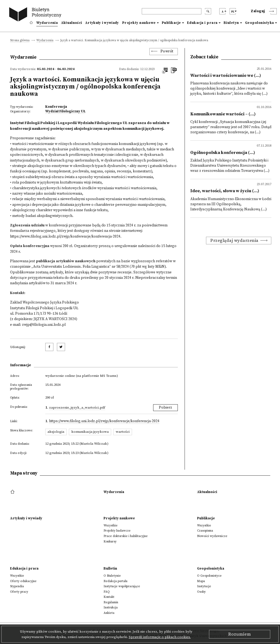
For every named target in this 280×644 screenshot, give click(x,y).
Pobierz (165, 408)
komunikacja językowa (90, 432)
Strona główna (20, 41)
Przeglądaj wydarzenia (234, 241)
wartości (123, 432)
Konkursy (110, 542)
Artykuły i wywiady (102, 23)
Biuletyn (231, 23)
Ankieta (109, 613)
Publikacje (171, 23)
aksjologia (56, 432)
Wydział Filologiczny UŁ (65, 111)
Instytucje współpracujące (122, 586)
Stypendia (17, 586)
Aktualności (71, 23)
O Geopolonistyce (209, 576)
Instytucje (204, 586)
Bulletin (110, 569)
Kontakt (109, 597)
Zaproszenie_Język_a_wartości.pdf (77, 408)
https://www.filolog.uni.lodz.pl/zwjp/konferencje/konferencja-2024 (65, 237)
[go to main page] (36, 15)
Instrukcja (111, 607)
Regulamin (111, 602)
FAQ (107, 592)
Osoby (201, 592)
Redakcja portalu (115, 581)
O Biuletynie (112, 576)
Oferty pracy (19, 592)
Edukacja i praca (202, 23)
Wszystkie (111, 525)
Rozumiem (240, 634)
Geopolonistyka (260, 23)
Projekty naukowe (139, 23)
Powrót (167, 51)
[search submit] (208, 11)
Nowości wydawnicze (212, 536)
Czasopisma (205, 531)
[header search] (172, 11)
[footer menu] (13, 492)
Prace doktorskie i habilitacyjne (126, 536)
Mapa (201, 581)
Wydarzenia (47, 23)
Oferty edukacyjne (23, 581)
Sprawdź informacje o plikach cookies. (160, 637)
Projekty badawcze (117, 531)
